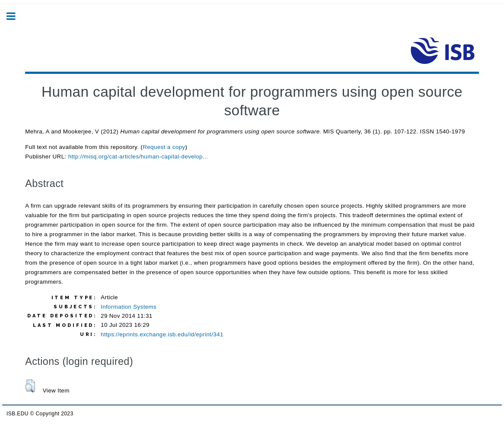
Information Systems (129, 307)
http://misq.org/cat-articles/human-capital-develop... (138, 157)
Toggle (16, 16)
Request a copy (164, 147)
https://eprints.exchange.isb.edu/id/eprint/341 (162, 334)
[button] (30, 386)
